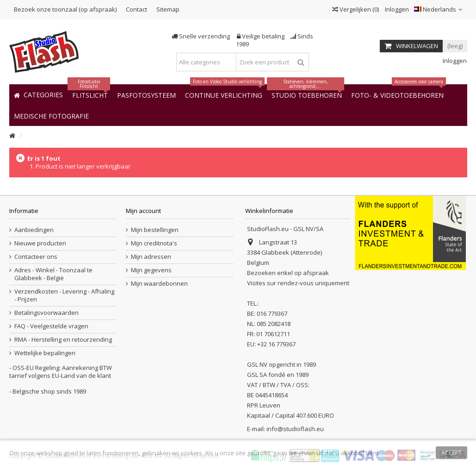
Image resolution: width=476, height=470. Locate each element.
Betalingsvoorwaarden (46, 313)
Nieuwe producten (40, 243)
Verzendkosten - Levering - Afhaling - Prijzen (64, 295)
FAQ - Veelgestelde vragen (51, 326)
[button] (51, 116)
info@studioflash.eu (295, 429)
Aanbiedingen (34, 230)
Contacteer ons (36, 257)
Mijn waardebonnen (159, 284)
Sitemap (168, 9)
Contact (136, 9)
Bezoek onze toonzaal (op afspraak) (65, 9)
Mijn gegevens (151, 270)
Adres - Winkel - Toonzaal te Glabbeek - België (53, 274)
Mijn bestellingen (155, 230)
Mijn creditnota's (154, 243)
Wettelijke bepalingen (45, 353)
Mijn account (143, 211)
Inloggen (396, 9)
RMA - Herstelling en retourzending (63, 340)
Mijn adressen (151, 257)
